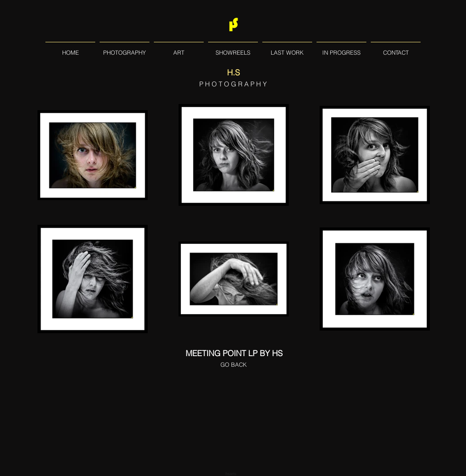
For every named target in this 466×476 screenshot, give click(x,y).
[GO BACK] (234, 365)
